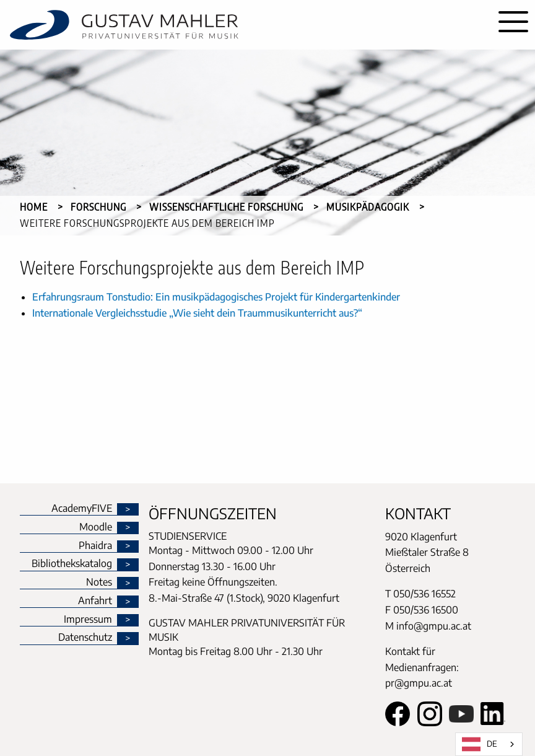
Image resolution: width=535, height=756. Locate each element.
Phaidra (95, 546)
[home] (246, 25)
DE (480, 744)
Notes (99, 582)
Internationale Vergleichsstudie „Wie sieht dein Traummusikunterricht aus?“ (197, 313)
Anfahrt (95, 601)
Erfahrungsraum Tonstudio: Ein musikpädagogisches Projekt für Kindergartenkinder (216, 297)
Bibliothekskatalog (72, 564)
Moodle (96, 527)
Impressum (88, 620)
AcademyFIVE (82, 509)
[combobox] (489, 744)
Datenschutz (85, 638)
